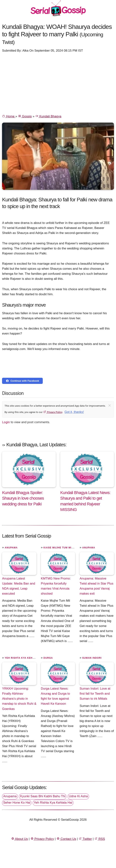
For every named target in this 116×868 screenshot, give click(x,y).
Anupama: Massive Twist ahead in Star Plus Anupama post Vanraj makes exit (96, 586)
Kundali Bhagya (48, 116)
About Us (20, 839)
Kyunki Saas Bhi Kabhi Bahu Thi (43, 796)
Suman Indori (92, 658)
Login (6, 422)
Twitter (85, 839)
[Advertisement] (58, 83)
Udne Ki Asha (78, 796)
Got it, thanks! (74, 412)
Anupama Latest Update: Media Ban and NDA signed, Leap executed (19, 586)
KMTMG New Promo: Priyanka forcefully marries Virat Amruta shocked (56, 586)
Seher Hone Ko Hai (17, 803)
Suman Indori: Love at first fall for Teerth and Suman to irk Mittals (95, 694)
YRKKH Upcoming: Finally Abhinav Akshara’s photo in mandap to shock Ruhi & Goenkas (19, 699)
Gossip (25, 116)
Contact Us (66, 839)
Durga (48, 658)
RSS (100, 839)
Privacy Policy (53, 412)
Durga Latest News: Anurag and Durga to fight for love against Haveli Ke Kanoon (55, 696)
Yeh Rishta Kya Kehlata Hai (24, 658)
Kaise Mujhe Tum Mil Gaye (62, 548)
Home (9, 116)
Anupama (11, 548)
